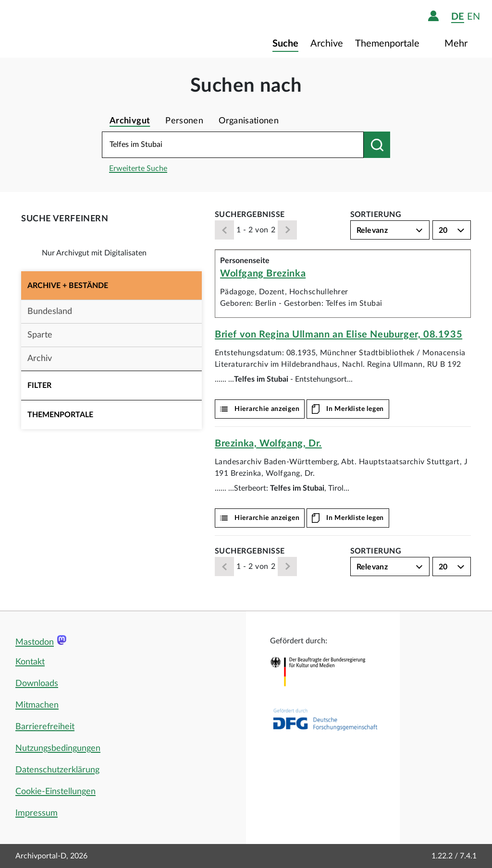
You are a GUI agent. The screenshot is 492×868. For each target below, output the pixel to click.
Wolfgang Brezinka (263, 274)
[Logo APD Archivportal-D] (70, 29)
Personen (184, 121)
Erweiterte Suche (138, 169)
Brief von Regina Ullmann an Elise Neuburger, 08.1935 (338, 335)
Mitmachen (37, 705)
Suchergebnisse (250, 215)
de (458, 17)
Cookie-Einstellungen (55, 792)
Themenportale (388, 44)
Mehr (457, 44)
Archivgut (130, 121)
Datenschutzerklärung (57, 770)
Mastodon (35, 642)
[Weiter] (287, 230)
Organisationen (249, 121)
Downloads (37, 684)
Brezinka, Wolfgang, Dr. (268, 444)
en (474, 17)
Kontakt (30, 662)
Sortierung (376, 215)
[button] (111, 286)
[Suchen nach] (377, 145)
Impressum (37, 813)
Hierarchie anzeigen (267, 409)
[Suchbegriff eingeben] (233, 145)
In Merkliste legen (355, 409)
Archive (327, 44)
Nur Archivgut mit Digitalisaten (94, 253)
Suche (285, 44)
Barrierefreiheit (45, 727)
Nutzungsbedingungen (58, 748)
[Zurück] (224, 230)
